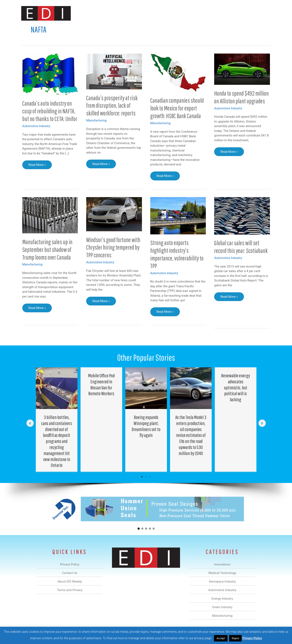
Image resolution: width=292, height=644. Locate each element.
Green (192, 13)
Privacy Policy (252, 638)
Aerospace (135, 13)
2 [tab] (146, 477)
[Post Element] (57, 420)
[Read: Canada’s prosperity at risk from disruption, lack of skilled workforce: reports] (114, 71)
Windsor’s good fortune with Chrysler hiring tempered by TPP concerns (113, 247)
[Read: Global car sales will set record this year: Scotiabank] (242, 216)
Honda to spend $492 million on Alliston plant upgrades (241, 97)
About (232, 13)
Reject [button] (235, 638)
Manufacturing (212, 13)
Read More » (37, 166)
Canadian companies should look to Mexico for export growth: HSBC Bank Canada (177, 108)
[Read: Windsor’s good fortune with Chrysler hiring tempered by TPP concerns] (114, 214)
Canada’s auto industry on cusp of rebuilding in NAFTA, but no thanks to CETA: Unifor (50, 111)
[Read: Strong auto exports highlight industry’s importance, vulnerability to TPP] (178, 215)
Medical (117, 13)
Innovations (97, 13)
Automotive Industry (36, 126)
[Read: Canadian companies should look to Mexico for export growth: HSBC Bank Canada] (178, 73)
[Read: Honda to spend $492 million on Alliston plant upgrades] (242, 69)
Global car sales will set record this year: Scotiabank (241, 247)
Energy (176, 13)
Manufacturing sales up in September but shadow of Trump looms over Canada (47, 249)
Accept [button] (221, 638)
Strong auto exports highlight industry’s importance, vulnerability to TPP (177, 254)
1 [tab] (142, 477)
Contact (249, 13)
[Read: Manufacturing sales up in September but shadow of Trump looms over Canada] (50, 215)
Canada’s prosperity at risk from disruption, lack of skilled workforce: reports (112, 106)
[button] (264, 13)
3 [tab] (150, 477)
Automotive (157, 13)
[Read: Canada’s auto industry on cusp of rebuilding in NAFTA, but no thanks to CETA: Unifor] (50, 74)
